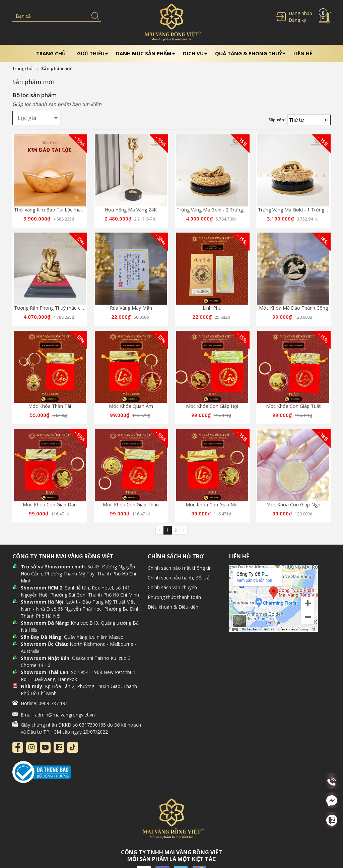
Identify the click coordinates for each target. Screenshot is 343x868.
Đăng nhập (300, 13)
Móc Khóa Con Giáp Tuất (293, 406)
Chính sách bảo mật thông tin (180, 568)
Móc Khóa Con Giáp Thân (131, 505)
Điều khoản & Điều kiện (173, 607)
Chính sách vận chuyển (172, 587)
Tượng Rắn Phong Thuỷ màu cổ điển (54, 308)
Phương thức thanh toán (174, 597)
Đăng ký (297, 20)
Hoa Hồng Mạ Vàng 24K (131, 210)
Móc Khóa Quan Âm (131, 406)
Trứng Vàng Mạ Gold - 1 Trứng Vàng (297, 210)
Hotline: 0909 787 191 (44, 703)
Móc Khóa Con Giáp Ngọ (293, 505)
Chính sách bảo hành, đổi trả (179, 578)
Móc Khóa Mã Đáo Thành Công (293, 308)
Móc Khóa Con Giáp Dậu (50, 505)
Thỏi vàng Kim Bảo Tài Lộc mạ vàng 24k (58, 210)
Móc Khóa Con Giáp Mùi (212, 505)
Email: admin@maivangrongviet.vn (58, 715)
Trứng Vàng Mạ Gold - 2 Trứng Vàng (216, 210)
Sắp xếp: (277, 120)
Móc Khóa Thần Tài (50, 406)
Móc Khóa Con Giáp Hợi (212, 406)
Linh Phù (212, 308)
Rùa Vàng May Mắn (131, 308)
